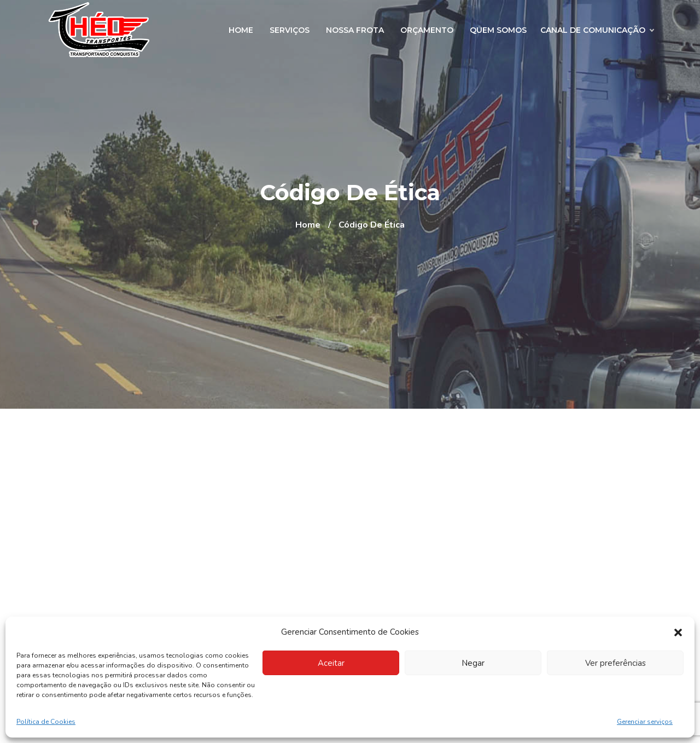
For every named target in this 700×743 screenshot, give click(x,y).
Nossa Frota (355, 30)
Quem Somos (498, 30)
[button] (678, 632)
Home (241, 30)
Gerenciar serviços (645, 722)
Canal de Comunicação (597, 30)
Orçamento (427, 30)
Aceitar (331, 663)
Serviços (290, 30)
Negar (473, 663)
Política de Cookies (46, 722)
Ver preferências (616, 663)
